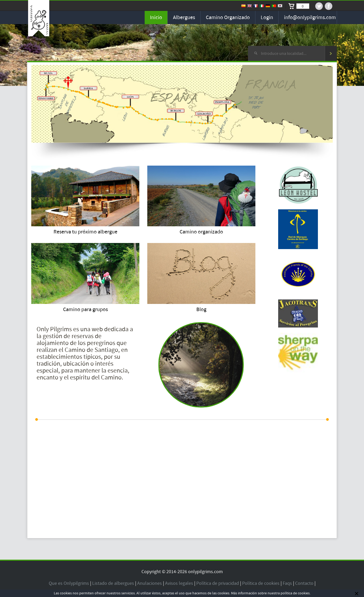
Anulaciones (150, 583)
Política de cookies (261, 583)
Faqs (287, 583)
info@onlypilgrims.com (310, 17)
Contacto (304, 583)
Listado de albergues (113, 583)
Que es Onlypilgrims (69, 583)
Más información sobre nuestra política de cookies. (271, 593)
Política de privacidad (218, 583)
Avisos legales (179, 583)
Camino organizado (228, 17)
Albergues (184, 17)
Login (267, 17)
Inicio (156, 17)
